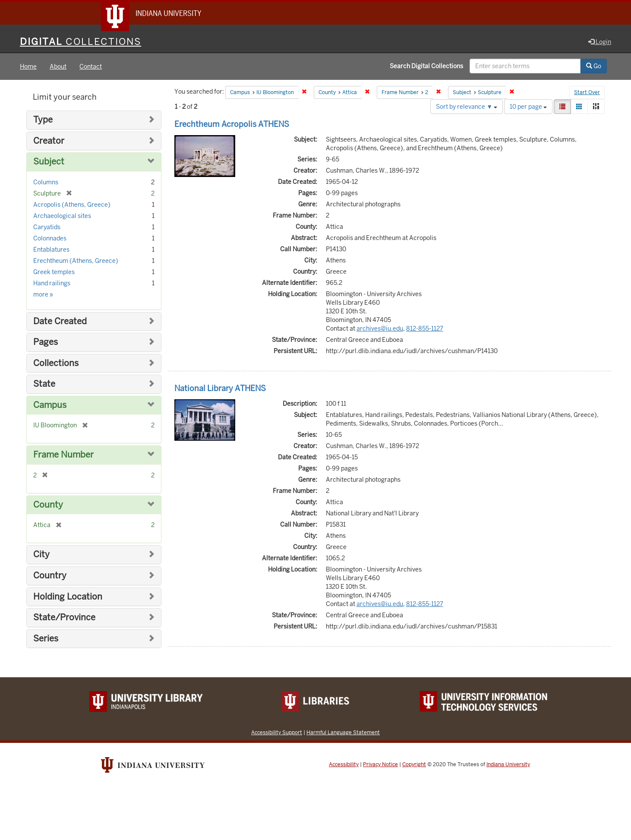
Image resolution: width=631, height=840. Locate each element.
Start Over (587, 92)
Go (594, 66)
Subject (49, 162)
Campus (50, 405)
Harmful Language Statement (343, 732)
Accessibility (344, 764)
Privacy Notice (380, 764)
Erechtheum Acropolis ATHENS (232, 124)
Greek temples (54, 272)
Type (43, 120)
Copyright (414, 764)
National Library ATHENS (220, 388)
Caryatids (47, 227)
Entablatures (51, 249)
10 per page (528, 107)
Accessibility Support (277, 732)
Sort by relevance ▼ (467, 107)
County (48, 505)
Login (600, 42)
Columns (46, 182)
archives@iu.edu (380, 328)
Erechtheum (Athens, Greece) (76, 261)
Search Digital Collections (426, 66)
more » (43, 294)
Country (50, 576)
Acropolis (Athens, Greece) (72, 205)
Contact (91, 66)
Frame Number (63, 455)
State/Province (64, 617)
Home (28, 66)
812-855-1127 (425, 328)
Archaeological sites (62, 216)
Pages (46, 342)
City (41, 554)
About (58, 66)
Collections (56, 363)
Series (46, 639)
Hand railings (52, 283)
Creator (49, 141)
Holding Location (68, 597)
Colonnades (50, 238)
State (44, 384)
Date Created (60, 321)
